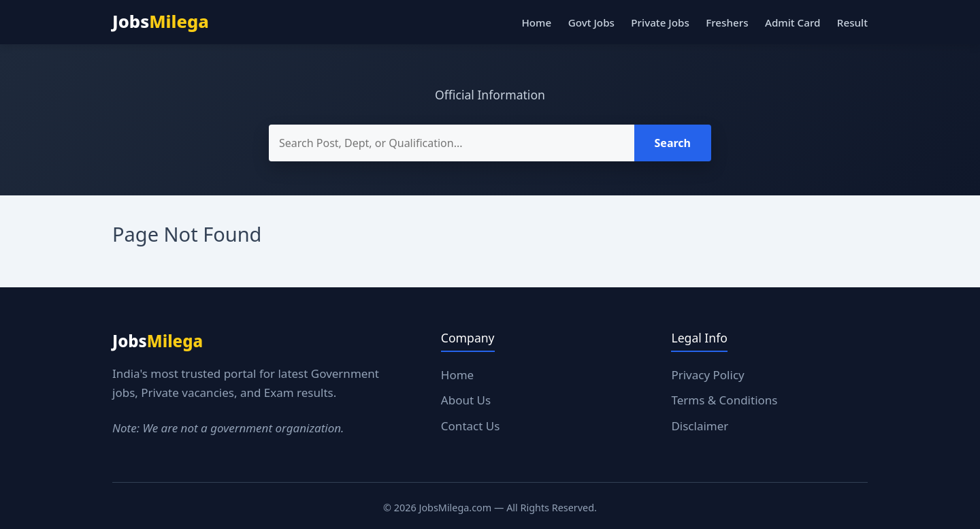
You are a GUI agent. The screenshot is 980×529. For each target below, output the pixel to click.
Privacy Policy (707, 375)
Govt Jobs (591, 22)
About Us (466, 400)
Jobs (161, 21)
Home (536, 22)
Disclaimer (700, 426)
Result (852, 22)
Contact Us (471, 426)
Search (673, 143)
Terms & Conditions (724, 400)
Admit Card (793, 22)
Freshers (727, 22)
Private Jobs (660, 22)
